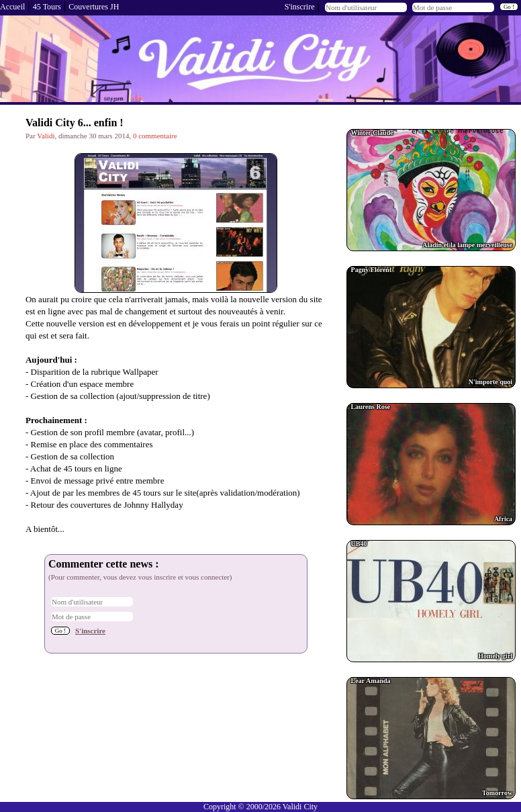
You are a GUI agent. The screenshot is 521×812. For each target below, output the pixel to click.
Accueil (12, 7)
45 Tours (47, 7)
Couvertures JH (94, 7)
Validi (46, 136)
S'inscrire (300, 7)
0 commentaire (155, 136)
